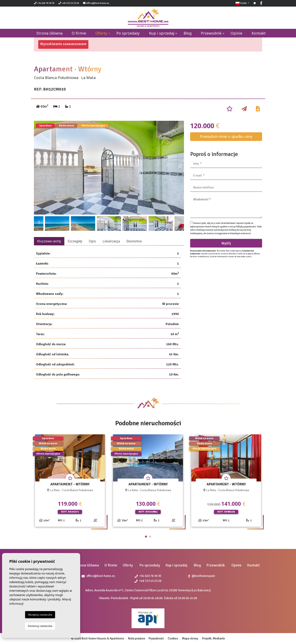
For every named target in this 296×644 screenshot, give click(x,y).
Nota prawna (136, 638)
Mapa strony (190, 638)
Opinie (236, 33)
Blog (188, 33)
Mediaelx (219, 638)
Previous (39, 168)
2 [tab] (150, 537)
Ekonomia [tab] (134, 241)
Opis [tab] (92, 241)
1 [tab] (146, 537)
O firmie (79, 33)
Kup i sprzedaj (162, 33)
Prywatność (156, 638)
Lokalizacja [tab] (111, 241)
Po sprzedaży (128, 33)
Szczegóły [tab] (75, 241)
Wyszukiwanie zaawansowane (63, 44)
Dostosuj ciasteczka (40, 626)
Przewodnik (211, 33)
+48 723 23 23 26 (69, 3)
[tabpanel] (70, 482)
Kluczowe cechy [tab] (49, 241)
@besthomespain (202, 576)
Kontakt (259, 33)
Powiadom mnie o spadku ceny (226, 136)
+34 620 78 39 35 (44, 3)
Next (179, 168)
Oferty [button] (101, 33)
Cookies (173, 638)
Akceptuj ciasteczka (40, 615)
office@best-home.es (98, 3)
